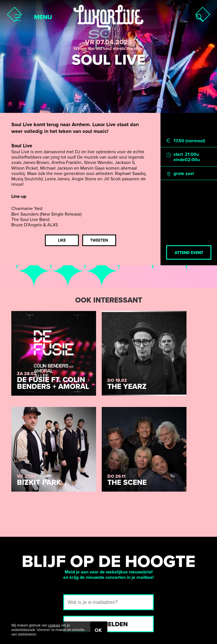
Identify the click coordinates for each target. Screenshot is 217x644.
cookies (54, 625)
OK (98, 630)
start (178, 155)
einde (179, 160)
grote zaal (184, 174)
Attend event (189, 253)
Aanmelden (109, 624)
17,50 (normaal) (189, 141)
